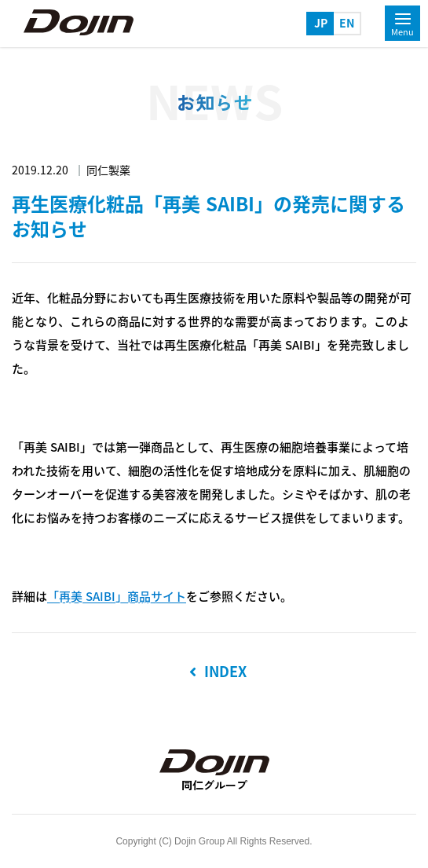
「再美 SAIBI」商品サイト (117, 597)
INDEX (218, 672)
